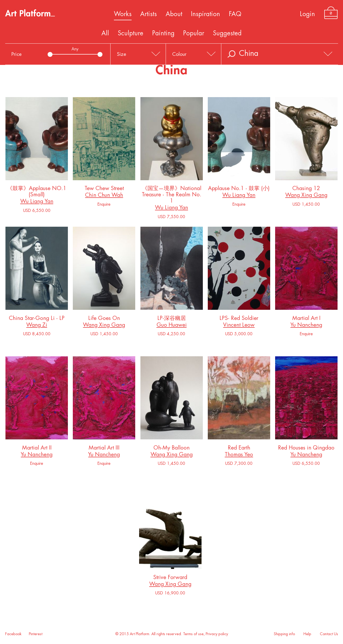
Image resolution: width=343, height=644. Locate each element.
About (174, 14)
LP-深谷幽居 (172, 319)
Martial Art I (306, 319)
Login (307, 14)
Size (121, 54)
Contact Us (329, 634)
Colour (179, 54)
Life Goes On (104, 319)
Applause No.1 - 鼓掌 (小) (239, 189)
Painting (163, 33)
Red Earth (239, 449)
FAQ (235, 14)
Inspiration (205, 14)
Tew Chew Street (104, 189)
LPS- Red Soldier (239, 319)
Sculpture (131, 33)
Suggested (227, 33)
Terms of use (193, 634)
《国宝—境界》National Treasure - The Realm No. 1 (172, 196)
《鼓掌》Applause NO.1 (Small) (37, 193)
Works (123, 14)
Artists (148, 14)
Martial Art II (37, 449)
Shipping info (284, 634)
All (105, 33)
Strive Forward (170, 578)
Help (307, 634)
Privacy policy (217, 634)
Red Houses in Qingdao (306, 449)
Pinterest (36, 634)
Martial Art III (104, 449)
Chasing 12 (306, 189)
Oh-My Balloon (172, 449)
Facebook (13, 634)
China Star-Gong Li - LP (37, 319)
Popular (194, 33)
